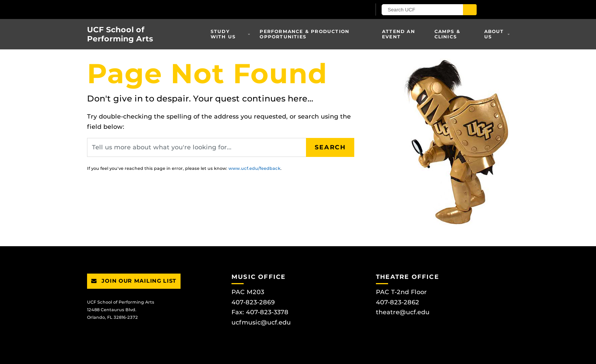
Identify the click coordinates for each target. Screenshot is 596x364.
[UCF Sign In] (346, 10)
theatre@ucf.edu (403, 312)
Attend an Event (399, 34)
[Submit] (470, 10)
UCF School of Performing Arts (120, 34)
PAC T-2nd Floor (401, 292)
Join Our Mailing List (134, 281)
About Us (494, 34)
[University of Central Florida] (176, 9)
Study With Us (223, 34)
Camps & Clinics (447, 34)
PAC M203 (248, 292)
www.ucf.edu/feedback (254, 168)
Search (330, 147)
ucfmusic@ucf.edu (261, 322)
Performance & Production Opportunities (304, 34)
